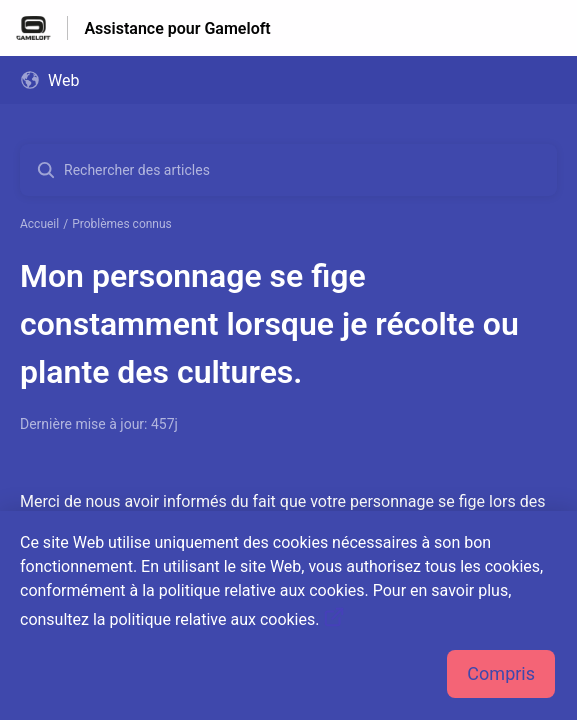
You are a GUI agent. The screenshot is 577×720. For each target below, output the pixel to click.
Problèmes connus (122, 224)
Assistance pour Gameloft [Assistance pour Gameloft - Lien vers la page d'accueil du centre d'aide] (177, 28)
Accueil (39, 224)
